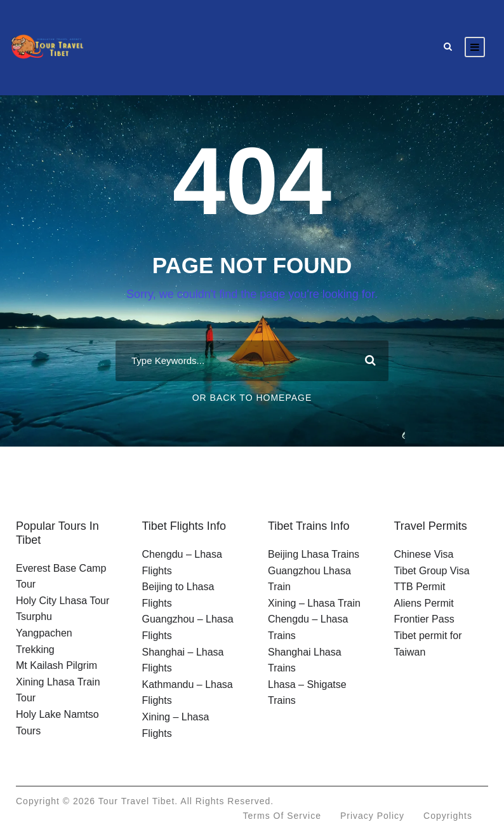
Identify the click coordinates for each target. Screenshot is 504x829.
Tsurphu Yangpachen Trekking (44, 633)
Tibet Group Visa (432, 571)
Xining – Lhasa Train (314, 603)
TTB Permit (420, 587)
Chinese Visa (424, 554)
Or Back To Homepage (252, 398)
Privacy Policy (372, 816)
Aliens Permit (424, 603)
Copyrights (448, 816)
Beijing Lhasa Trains (314, 554)
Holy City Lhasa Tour (63, 601)
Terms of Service (282, 816)
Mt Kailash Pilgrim (56, 665)
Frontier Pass (424, 619)
